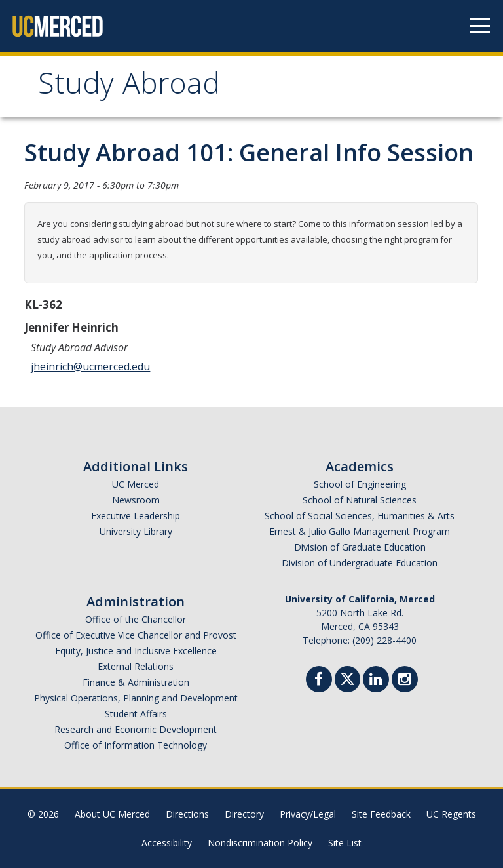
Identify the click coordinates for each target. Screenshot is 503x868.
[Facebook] (319, 681)
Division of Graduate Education (360, 547)
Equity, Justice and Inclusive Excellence (136, 651)
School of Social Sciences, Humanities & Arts (360, 516)
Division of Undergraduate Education (360, 563)
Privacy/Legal (308, 814)
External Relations (136, 666)
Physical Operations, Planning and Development (136, 698)
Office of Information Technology (136, 745)
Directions (187, 814)
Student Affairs (136, 714)
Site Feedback (381, 814)
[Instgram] (405, 681)
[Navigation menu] (480, 26)
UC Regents (451, 814)
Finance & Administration (136, 682)
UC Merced (136, 484)
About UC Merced (112, 814)
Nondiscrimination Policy (260, 843)
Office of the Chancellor (136, 619)
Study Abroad (129, 88)
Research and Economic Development (136, 729)
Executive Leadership (136, 516)
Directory (244, 814)
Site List (345, 843)
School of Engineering (360, 484)
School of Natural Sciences (360, 500)
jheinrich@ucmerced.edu (90, 366)
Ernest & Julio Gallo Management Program (360, 531)
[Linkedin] (376, 681)
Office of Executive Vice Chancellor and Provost (136, 635)
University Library (136, 531)
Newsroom (136, 500)
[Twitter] (347, 678)
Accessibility (167, 843)
